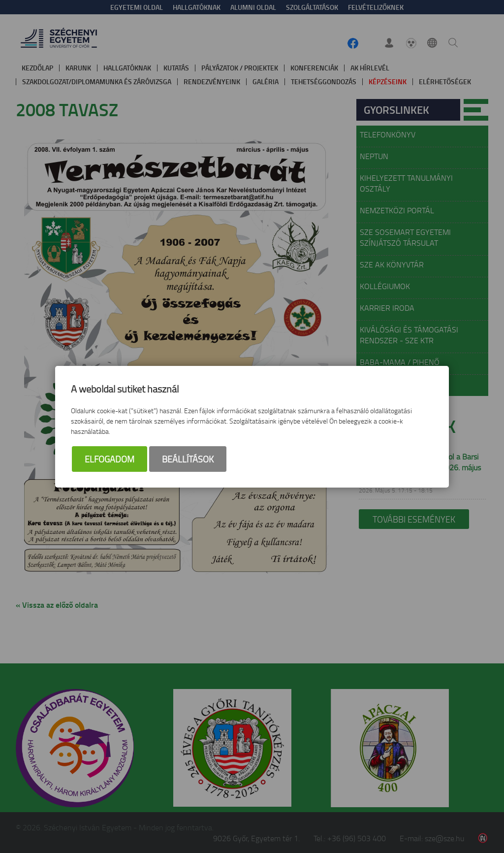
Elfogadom (110, 459)
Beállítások (188, 459)
